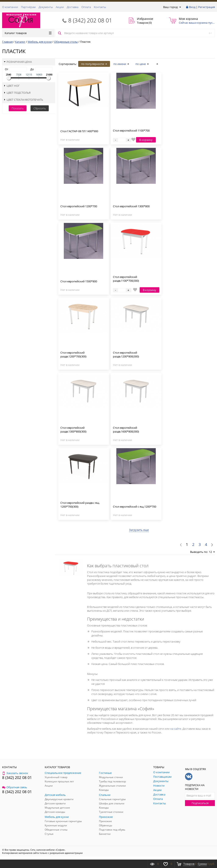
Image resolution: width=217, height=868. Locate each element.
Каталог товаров (28, 33)
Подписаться (200, 803)
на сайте (176, 729)
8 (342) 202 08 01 (90, 20)
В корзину (146, 140)
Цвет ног (12, 86)
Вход (192, 7)
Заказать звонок (15, 773)
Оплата (86, 7)
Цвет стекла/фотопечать (23, 100)
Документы (46, 7)
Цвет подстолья (17, 93)
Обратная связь (15, 787)
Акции (60, 7)
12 (212, 552)
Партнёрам (28, 7)
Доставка (73, 7)
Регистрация (207, 7)
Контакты (100, 7)
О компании (10, 7)
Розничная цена (18, 62)
